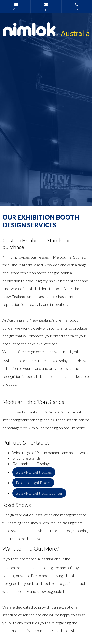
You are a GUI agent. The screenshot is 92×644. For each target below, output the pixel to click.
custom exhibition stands (23, 568)
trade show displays (53, 360)
